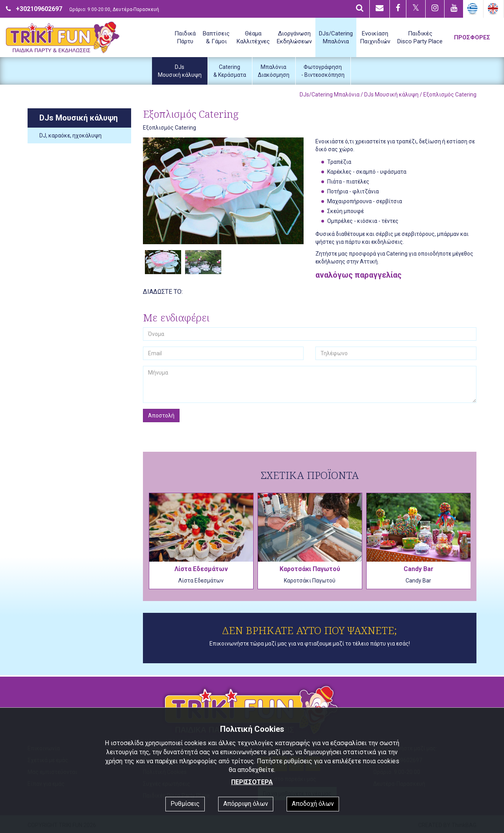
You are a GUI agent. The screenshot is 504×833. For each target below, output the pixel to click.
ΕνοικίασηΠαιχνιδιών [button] (375, 37)
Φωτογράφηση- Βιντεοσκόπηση (323, 71)
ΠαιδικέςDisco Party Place (420, 37)
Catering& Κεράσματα (230, 71)
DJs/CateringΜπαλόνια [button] (336, 37)
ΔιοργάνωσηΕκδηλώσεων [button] (294, 37)
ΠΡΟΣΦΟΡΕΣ (472, 37)
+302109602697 (39, 9)
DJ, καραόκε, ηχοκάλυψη (70, 135)
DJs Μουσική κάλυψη (391, 95)
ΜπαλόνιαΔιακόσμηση (274, 71)
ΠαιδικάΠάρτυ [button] (185, 37)
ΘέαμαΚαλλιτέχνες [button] (253, 37)
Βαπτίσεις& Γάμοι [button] (216, 37)
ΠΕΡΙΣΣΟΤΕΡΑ (252, 782)
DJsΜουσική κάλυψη (180, 71)
